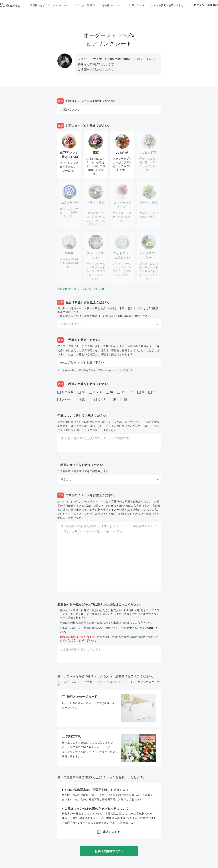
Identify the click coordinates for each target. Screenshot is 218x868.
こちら (138, 628)
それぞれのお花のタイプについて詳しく (83, 289)
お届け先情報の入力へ (109, 851)
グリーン (125, 392)
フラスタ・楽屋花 (85, 5)
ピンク (95, 392)
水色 (80, 400)
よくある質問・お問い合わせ (167, 5)
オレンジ (97, 400)
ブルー (64, 400)
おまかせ (66, 392)
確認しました (109, 832)
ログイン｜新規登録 (206, 5)
